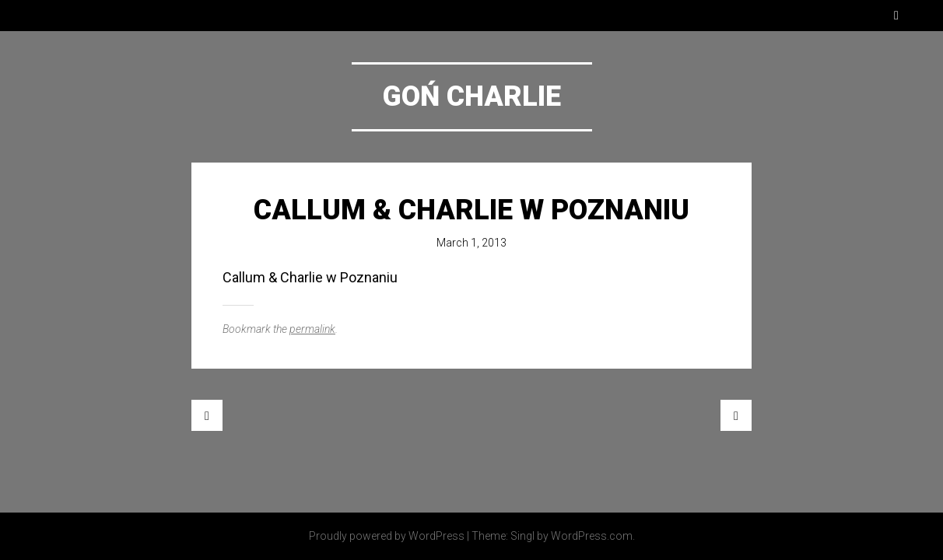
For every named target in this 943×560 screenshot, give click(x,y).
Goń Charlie (472, 96)
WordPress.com (592, 536)
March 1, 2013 (471, 243)
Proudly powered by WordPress (387, 536)
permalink (312, 329)
